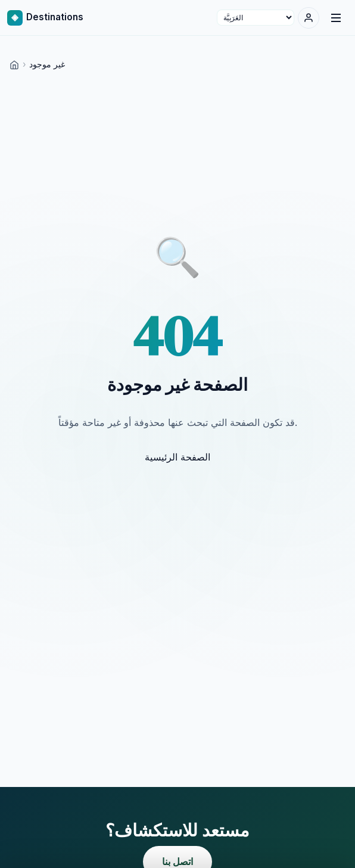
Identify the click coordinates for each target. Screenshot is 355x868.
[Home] (14, 64)
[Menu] (336, 18)
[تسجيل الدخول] (309, 18)
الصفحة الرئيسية (177, 457)
